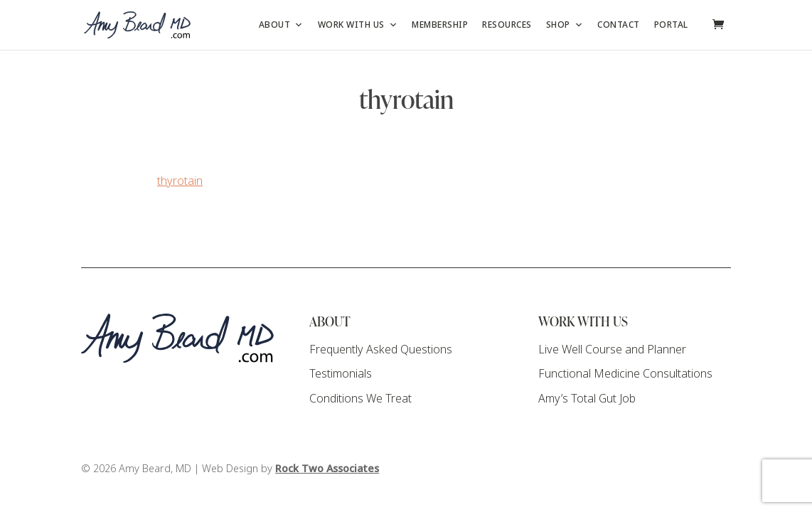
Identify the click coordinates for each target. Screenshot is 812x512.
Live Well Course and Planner (612, 350)
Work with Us (358, 25)
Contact (619, 25)
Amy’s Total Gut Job (587, 399)
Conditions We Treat (360, 399)
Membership (440, 25)
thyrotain (180, 181)
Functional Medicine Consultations (625, 374)
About (281, 25)
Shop (565, 25)
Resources (507, 25)
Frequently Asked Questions (381, 350)
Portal (671, 25)
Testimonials (341, 374)
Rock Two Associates (327, 469)
